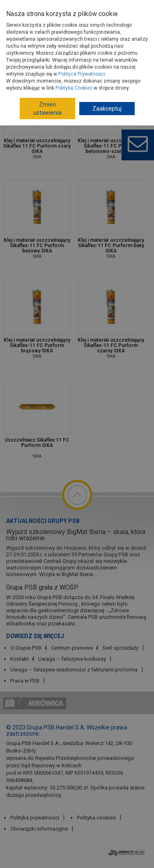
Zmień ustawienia (47, 109)
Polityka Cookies (74, 88)
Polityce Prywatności (82, 74)
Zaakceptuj (107, 109)
